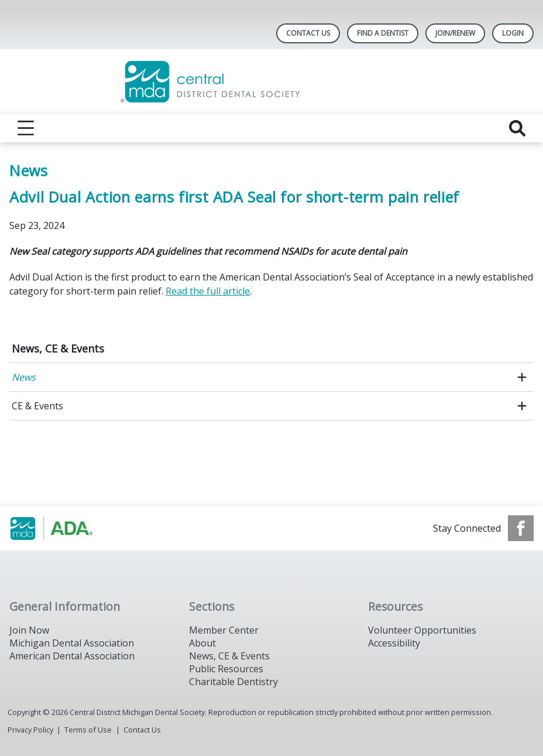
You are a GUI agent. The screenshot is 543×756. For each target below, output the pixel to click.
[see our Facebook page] (521, 528)
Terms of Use (88, 730)
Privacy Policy (30, 730)
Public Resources (226, 669)
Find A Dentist (383, 33)
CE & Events (37, 406)
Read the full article (208, 291)
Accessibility (394, 643)
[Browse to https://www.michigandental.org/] (69, 528)
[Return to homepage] (272, 82)
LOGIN (513, 33)
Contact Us (308, 33)
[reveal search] (517, 128)
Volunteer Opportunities (422, 630)
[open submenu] (522, 377)
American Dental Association (72, 656)
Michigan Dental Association (72, 643)
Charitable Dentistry (233, 682)
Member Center (224, 630)
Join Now (29, 630)
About (202, 643)
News (24, 377)
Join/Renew (455, 33)
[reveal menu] (26, 128)
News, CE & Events (58, 348)
